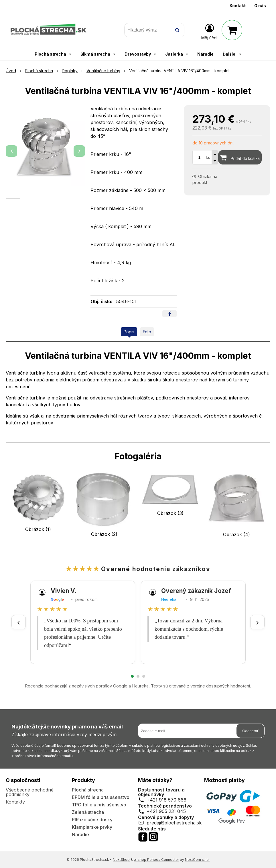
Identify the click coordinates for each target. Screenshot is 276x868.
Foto (147, 332)
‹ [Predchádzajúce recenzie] (19, 622)
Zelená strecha (88, 812)
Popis (129, 332)
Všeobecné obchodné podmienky (30, 792)
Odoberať (250, 731)
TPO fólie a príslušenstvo (99, 805)
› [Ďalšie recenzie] (257, 622)
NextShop (121, 860)
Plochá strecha (88, 790)
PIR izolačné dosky (92, 820)
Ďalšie (232, 54)
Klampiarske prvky (92, 827)
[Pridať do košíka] (240, 157)
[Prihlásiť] (209, 31)
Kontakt (238, 6)
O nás (260, 6)
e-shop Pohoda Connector (156, 860)
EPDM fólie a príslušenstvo (101, 797)
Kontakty (15, 802)
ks (208, 157)
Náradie (80, 834)
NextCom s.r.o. (197, 860)
